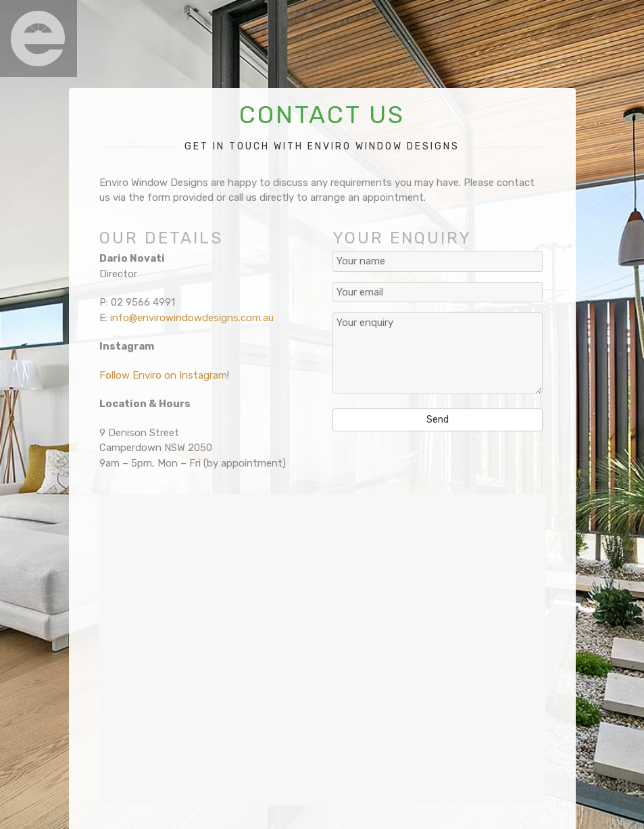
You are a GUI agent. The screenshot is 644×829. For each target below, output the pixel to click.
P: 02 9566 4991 (137, 302)
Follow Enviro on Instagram (163, 375)
